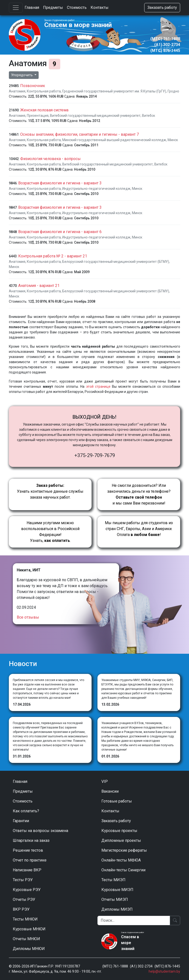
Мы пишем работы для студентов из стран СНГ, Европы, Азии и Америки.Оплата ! (139, 529)
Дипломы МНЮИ (29, 949)
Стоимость (77, 7)
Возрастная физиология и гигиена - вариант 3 (60, 183)
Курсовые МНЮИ (29, 929)
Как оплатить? (26, 811)
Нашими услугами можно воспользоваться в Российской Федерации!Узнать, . (50, 532)
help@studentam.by (164, 971)
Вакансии (110, 791)
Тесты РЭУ (23, 880)
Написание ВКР (27, 870)
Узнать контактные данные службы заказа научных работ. (50, 491)
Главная (32, 7)
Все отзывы (28, 617)
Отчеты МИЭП (115, 899)
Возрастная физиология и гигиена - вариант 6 (60, 232)
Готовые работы (117, 801)
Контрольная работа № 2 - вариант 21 (53, 256)
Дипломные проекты (121, 840)
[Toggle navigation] (16, 8)
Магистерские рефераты (124, 850)
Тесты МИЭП (113, 880)
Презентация (38, 116)
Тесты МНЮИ (25, 919)
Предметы (53, 7)
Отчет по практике (30, 860)
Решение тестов (28, 850)
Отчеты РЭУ (24, 899)
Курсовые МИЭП (117, 890)
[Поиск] (134, 921)
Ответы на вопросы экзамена (40, 831)
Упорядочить (22, 75)
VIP (105, 781)
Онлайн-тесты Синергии (123, 870)
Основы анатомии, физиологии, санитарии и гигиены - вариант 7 (79, 134)
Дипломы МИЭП (117, 909)
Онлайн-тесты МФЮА (121, 860)
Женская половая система (44, 110)
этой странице (98, 386)
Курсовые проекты (119, 831)
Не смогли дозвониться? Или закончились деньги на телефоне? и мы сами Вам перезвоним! (139, 494)
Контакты (100, 7)
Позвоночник (33, 86)
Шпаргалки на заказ (31, 840)
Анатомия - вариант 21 (39, 286)
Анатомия (17, 91)
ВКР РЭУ (21, 909)
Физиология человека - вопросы (50, 159)
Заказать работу (162, 7)
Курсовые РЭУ (27, 890)
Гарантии (21, 821)
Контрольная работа (44, 91)
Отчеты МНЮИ (26, 939)
